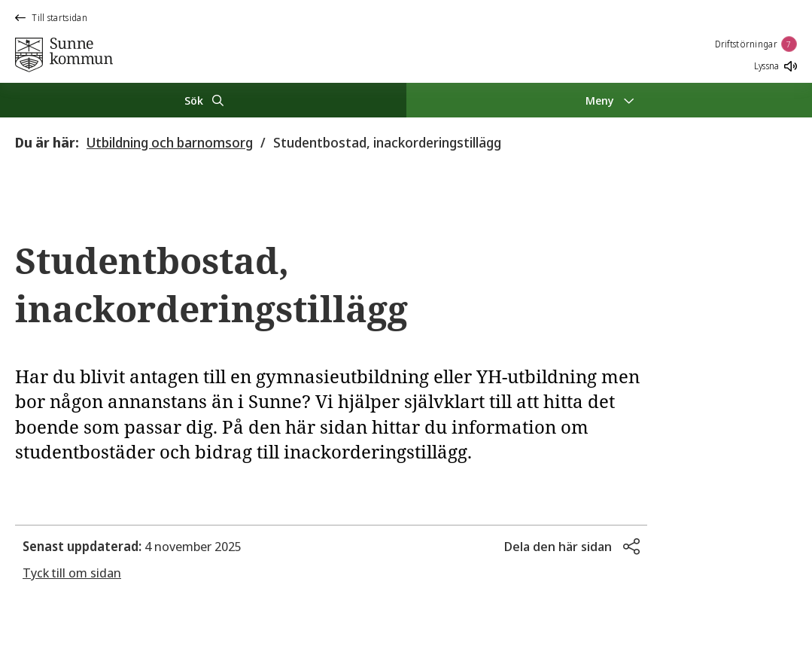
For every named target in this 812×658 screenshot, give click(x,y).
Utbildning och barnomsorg (170, 142)
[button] (572, 547)
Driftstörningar (756, 44)
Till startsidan (51, 18)
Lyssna (776, 66)
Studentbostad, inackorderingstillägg (387, 142)
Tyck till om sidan (72, 573)
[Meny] (610, 100)
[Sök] (203, 100)
